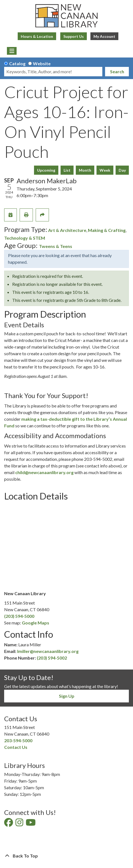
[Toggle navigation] (12, 51)
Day (122, 170)
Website (42, 63)
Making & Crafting (107, 230)
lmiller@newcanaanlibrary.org (48, 651)
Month (85, 170)
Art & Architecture (67, 230)
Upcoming (46, 170)
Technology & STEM (25, 238)
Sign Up (67, 696)
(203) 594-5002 (52, 658)
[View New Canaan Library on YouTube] (31, 824)
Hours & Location (37, 36)
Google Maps (36, 623)
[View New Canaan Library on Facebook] (9, 824)
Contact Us (16, 747)
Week (105, 170)
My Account (104, 36)
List (67, 170)
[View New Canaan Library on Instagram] (20, 824)
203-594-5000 (18, 740)
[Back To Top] (66, 856)
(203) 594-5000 (19, 616)
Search (117, 71)
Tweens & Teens (56, 246)
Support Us (74, 36)
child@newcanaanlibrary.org (44, 472)
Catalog (17, 63)
